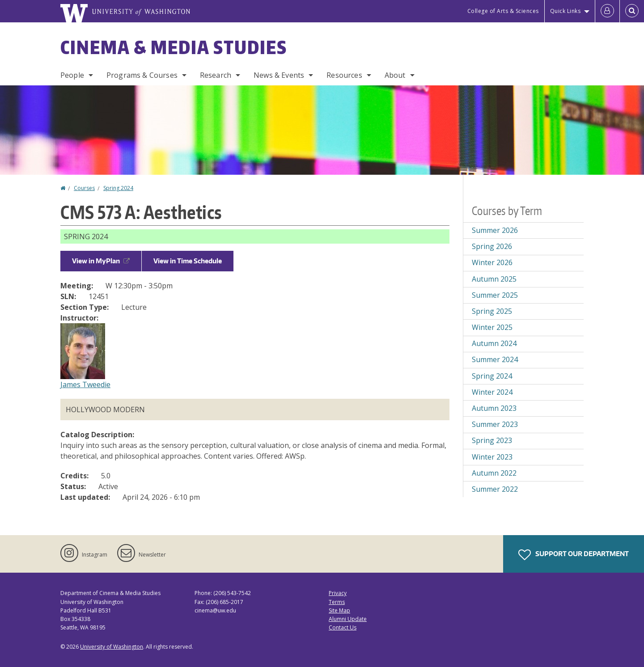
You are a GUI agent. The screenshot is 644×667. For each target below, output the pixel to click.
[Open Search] (632, 11)
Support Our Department (574, 555)
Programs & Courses (142, 75)
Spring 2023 (492, 440)
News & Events (279, 75)
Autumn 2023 (494, 408)
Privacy (338, 593)
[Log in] (607, 11)
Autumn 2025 (494, 279)
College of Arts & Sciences (503, 11)
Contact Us (343, 627)
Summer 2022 (495, 489)
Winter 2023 (492, 457)
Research (216, 75)
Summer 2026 (495, 230)
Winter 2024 (492, 392)
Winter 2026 (492, 262)
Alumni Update (348, 619)
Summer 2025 (495, 295)
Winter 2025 (492, 327)
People (72, 75)
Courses (84, 188)
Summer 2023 (495, 424)
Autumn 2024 (494, 343)
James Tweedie (85, 384)
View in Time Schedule (188, 261)
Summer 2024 (495, 359)
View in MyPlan (101, 261)
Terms (337, 602)
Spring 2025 (492, 311)
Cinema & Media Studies (174, 47)
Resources (344, 75)
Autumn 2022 (494, 473)
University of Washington (112, 647)
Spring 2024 (118, 188)
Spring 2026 (492, 246)
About (395, 75)
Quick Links (566, 11)
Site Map (339, 610)
